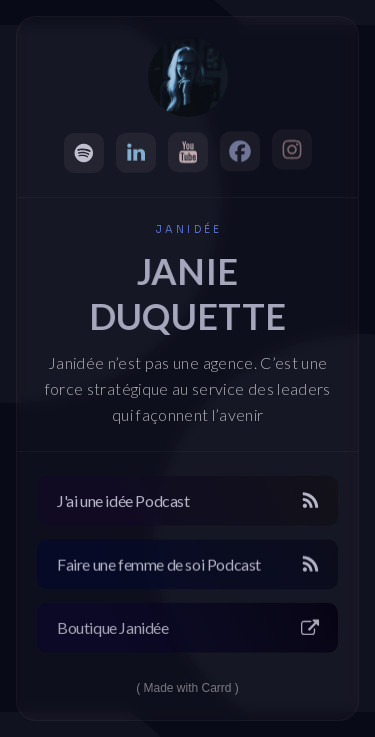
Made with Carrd (187, 688)
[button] (84, 153)
